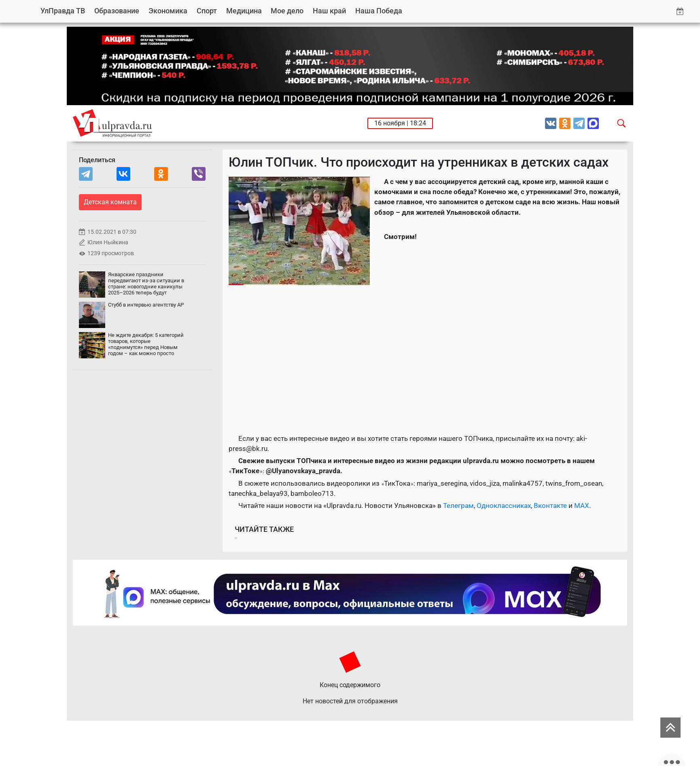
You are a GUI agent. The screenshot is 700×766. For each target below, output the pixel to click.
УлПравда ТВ (63, 11)
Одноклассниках (504, 506)
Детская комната (110, 202)
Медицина (244, 11)
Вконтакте (550, 506)
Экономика (168, 11)
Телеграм (458, 506)
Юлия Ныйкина (108, 242)
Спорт (207, 11)
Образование (117, 11)
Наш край (329, 11)
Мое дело (287, 11)
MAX (582, 506)
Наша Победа (379, 11)
